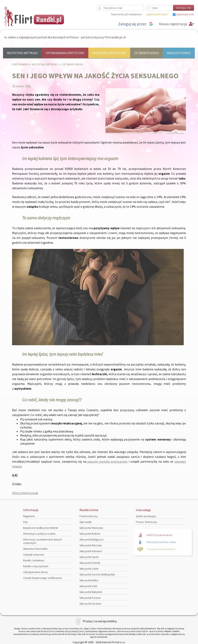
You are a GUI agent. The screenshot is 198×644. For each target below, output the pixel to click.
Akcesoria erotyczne (109, 53)
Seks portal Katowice (91, 551)
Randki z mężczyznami (36, 566)
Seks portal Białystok (91, 592)
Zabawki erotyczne (34, 555)
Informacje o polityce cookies (39, 534)
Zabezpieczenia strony (35, 572)
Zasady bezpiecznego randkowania (43, 578)
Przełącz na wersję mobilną (100, 621)
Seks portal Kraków (90, 534)
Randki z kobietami (34, 560)
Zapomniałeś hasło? (157, 14)
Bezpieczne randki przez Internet (41, 528)
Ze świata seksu (146, 53)
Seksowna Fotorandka (35, 549)
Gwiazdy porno (179, 53)
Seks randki (86, 522)
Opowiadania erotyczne (65, 53)
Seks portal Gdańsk (90, 563)
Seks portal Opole (89, 557)
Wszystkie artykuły (22, 53)
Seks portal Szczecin (90, 604)
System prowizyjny (146, 516)
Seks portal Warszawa (91, 528)
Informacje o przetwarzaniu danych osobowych (42, 541)
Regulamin (29, 516)
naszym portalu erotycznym (107, 461)
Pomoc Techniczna (146, 522)
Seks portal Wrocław (91, 545)
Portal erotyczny (89, 516)
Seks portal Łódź (88, 586)
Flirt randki (20, 64)
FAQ (25, 522)
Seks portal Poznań (90, 598)
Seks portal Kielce (89, 580)
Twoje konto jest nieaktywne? (126, 14)
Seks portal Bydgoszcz (92, 540)
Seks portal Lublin (89, 569)
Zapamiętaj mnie (185, 14)
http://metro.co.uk (25, 493)
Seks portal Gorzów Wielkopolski (97, 575)
